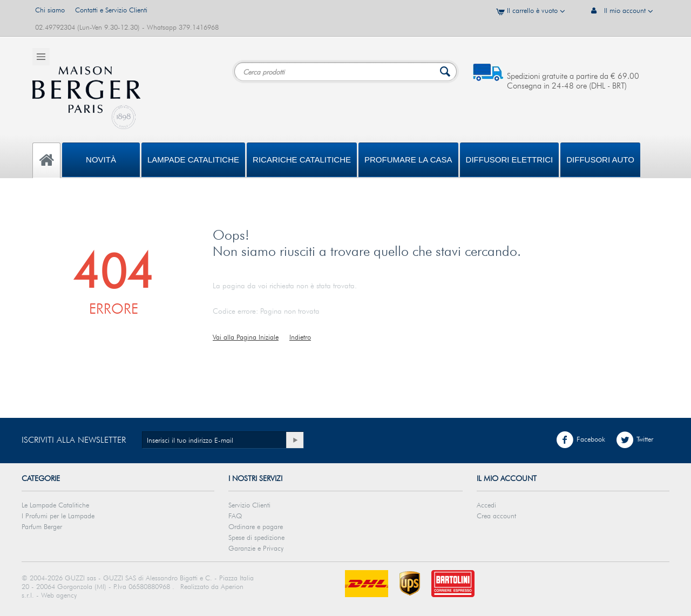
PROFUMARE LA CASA (408, 160)
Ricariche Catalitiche (302, 160)
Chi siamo (50, 10)
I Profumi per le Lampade (58, 516)
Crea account (496, 516)
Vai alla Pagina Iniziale (246, 337)
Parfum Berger (42, 526)
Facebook (581, 440)
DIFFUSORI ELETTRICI (510, 160)
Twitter (635, 440)
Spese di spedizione (256, 537)
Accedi (486, 505)
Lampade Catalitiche (193, 160)
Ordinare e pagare (256, 526)
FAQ (235, 516)
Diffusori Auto (600, 160)
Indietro (300, 337)
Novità (101, 160)
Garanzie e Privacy (256, 548)
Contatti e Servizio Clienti (111, 10)
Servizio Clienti (249, 505)
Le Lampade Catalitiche (55, 505)
